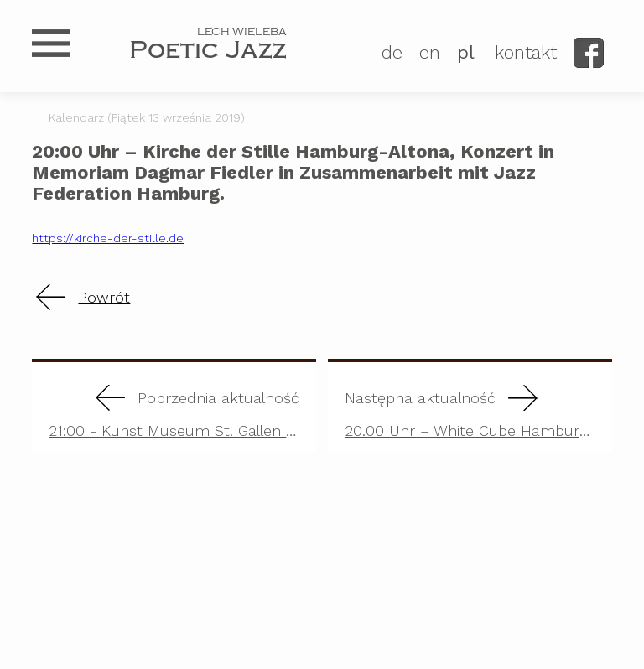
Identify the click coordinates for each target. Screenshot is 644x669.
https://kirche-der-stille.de (108, 238)
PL (466, 52)
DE (392, 52)
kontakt (526, 52)
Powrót (104, 297)
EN (430, 52)
